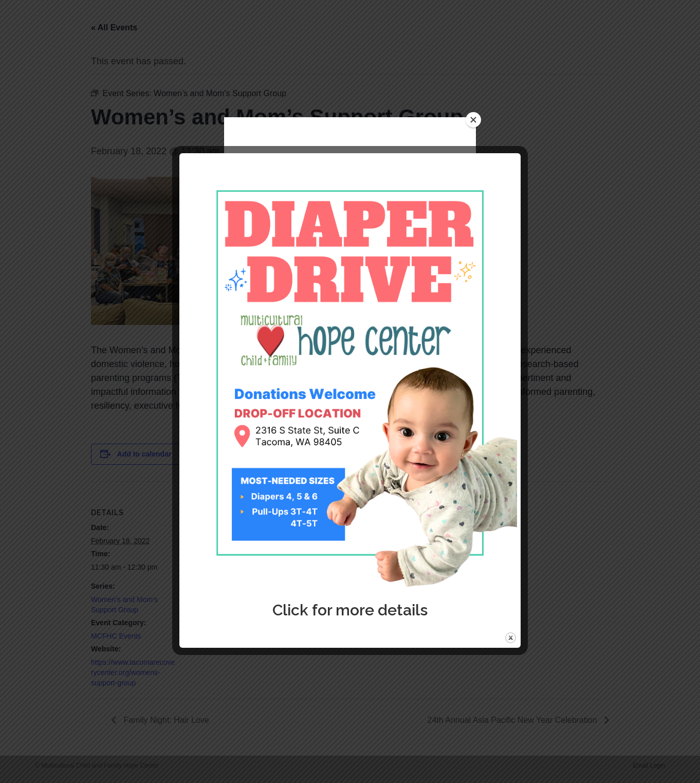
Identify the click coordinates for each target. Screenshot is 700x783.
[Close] (473, 120)
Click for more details (350, 610)
